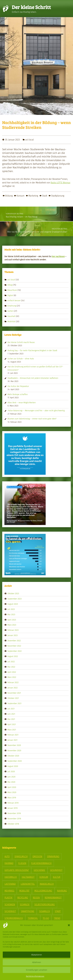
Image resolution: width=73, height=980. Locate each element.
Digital (10, 295)
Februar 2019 (13, 803)
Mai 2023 (11, 614)
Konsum (21, 196)
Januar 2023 (13, 635)
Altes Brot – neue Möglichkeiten (22, 403)
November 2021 (14, 693)
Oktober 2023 (13, 593)
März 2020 (12, 792)
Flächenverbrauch (41, 863)
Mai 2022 (11, 667)
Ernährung (12, 306)
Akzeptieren (37, 955)
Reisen (36, 898)
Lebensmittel (28, 884)
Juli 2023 (11, 609)
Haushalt (11, 316)
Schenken (10, 905)
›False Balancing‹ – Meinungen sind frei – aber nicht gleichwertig (36, 411)
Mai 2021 (11, 719)
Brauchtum (12, 290)
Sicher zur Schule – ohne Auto (21, 359)
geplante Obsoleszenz (17, 870)
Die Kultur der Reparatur (18, 386)
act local (30, 140)
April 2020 (12, 787)
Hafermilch (11, 877)
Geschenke (39, 870)
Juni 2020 (11, 777)
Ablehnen (37, 962)
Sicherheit (10, 911)
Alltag (10, 285)
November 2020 (14, 751)
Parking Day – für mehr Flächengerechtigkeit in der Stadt (32, 350)
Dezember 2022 (14, 641)
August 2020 (13, 766)
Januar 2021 (12, 740)
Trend (57, 918)
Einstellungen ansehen (37, 970)
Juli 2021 (11, 709)
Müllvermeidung (43, 891)
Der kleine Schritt (31, 7)
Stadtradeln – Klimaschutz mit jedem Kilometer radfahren (33, 378)
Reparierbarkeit (53, 898)
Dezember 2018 (14, 813)
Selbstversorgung (45, 905)
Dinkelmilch (21, 856)
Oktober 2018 (13, 824)
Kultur (57, 877)
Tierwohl (33, 918)
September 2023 (15, 599)
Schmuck (25, 905)
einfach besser (14, 300)
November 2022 (14, 646)
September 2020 (15, 761)
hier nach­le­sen (58, 256)
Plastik (8, 898)
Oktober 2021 (13, 698)
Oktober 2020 (13, 756)
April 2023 (12, 620)
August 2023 (13, 604)
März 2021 (12, 730)
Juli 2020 (11, 771)
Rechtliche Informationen (35, 976)
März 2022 (12, 677)
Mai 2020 (11, 782)
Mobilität (11, 321)
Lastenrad (10, 884)
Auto (7, 856)
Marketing (33, 196)
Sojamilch (45, 911)
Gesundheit (56, 870)
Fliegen (22, 863)
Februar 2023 (13, 630)
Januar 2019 (13, 808)
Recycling (23, 898)
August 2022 (13, 656)
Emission (37, 856)
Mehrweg (9, 891)
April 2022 (12, 672)
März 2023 (12, 625)
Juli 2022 (11, 662)
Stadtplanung (58, 196)
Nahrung (62, 891)
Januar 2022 (13, 688)
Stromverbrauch (14, 918)
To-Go (46, 918)
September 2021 (14, 703)
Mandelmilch (47, 884)
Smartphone (28, 911)
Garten (10, 311)
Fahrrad (9, 863)
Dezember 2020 (14, 745)
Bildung (9, 196)
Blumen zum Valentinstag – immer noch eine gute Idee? (32, 419)
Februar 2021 (13, 735)
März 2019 (12, 798)
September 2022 (15, 651)
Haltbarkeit (28, 877)
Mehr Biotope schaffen (18, 394)
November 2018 (14, 819)
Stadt (45, 196)
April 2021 (12, 724)
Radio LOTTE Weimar (60, 183)
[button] (69, 925)
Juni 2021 (11, 714)
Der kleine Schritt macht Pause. (21, 342)
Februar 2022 (13, 682)
